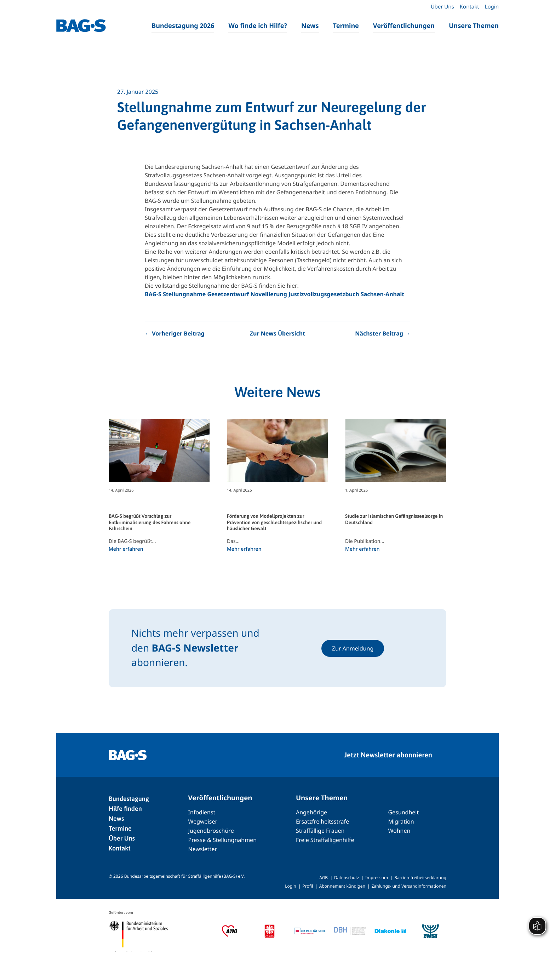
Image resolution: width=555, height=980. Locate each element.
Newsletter (203, 849)
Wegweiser (203, 821)
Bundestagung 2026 (183, 26)
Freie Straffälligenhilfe (325, 840)
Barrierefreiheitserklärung (420, 878)
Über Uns (442, 7)
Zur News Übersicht (277, 333)
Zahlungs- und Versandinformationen (409, 886)
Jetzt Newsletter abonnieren (388, 755)
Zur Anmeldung (353, 648)
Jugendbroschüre (211, 831)
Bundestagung (129, 799)
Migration (401, 821)
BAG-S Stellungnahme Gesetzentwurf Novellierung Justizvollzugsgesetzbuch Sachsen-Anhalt (274, 294)
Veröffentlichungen (404, 26)
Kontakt (470, 7)
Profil (308, 886)
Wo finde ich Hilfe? (258, 26)
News (310, 26)
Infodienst (202, 812)
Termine (346, 26)
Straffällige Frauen (320, 831)
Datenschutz (347, 878)
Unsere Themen (474, 26)
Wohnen (399, 831)
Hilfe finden (125, 809)
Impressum (377, 878)
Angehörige (311, 812)
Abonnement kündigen (342, 886)
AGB (324, 878)
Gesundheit (403, 812)
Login (492, 7)
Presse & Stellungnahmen (222, 840)
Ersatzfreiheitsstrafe (322, 821)
